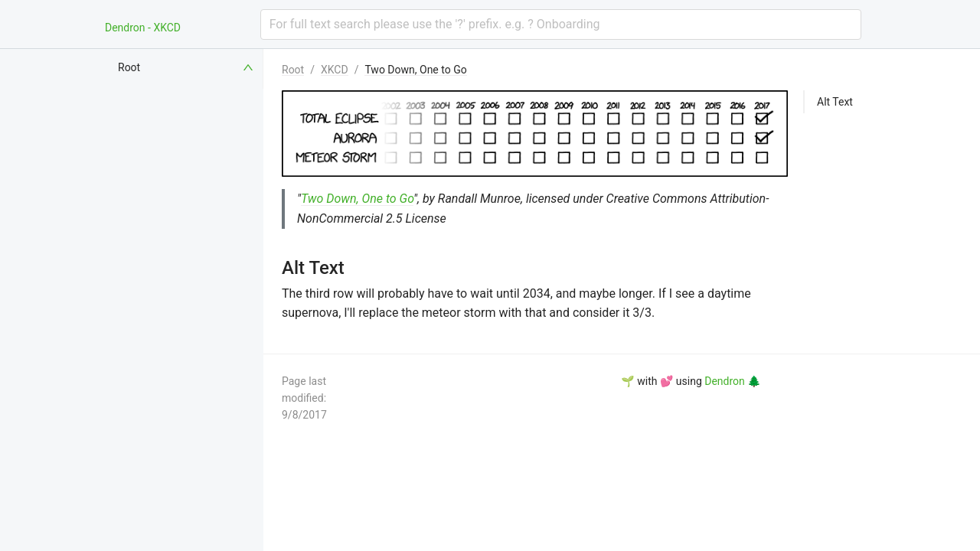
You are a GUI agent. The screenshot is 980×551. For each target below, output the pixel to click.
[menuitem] (187, 67)
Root (293, 70)
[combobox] (561, 24)
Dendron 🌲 (732, 381)
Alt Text (835, 102)
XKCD (335, 70)
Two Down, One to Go (415, 70)
